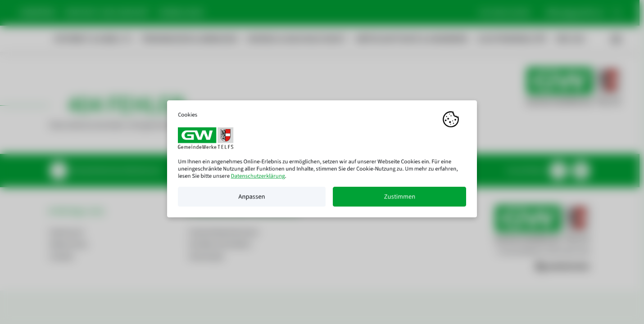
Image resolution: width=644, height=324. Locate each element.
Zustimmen (399, 200)
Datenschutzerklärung (258, 179)
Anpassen (252, 200)
